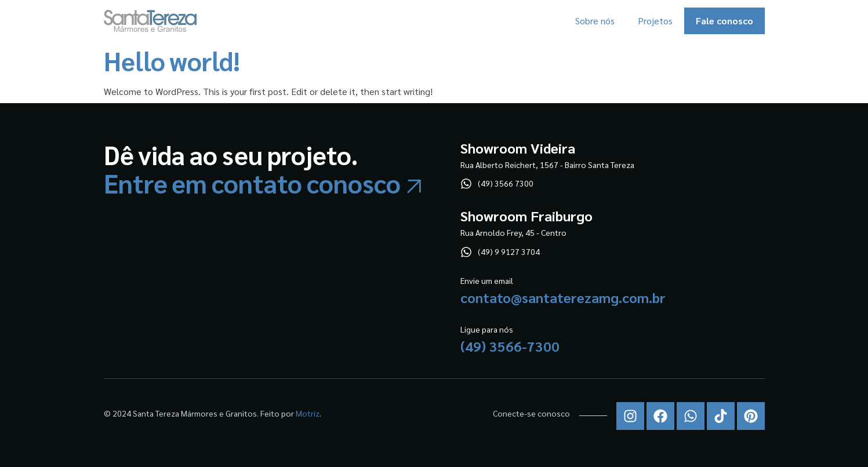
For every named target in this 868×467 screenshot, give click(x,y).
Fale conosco (724, 21)
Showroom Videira (518, 148)
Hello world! (172, 61)
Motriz (308, 413)
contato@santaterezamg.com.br (563, 297)
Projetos (655, 21)
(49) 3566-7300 (510, 346)
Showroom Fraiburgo (526, 216)
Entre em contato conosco (252, 183)
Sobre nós (595, 21)
